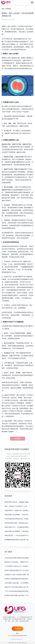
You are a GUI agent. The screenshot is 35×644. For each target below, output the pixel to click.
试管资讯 (8, 9)
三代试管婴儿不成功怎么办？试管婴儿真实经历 (19, 566)
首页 (3, 9)
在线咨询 (18, 439)
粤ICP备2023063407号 (17, 639)
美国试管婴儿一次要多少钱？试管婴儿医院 (18, 510)
